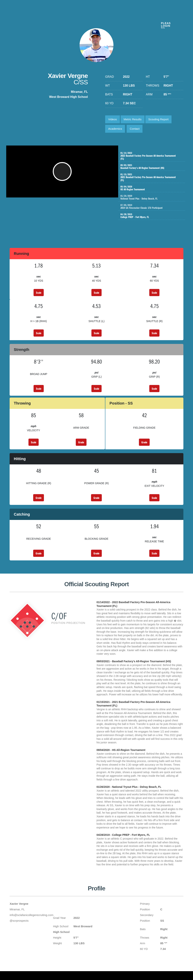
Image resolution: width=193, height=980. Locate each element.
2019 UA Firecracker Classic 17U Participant (154, 207)
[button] (64, 173)
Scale (39, 293)
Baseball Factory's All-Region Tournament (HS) (150, 167)
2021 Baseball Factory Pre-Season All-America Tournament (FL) (150, 177)
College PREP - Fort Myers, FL (150, 216)
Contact (135, 129)
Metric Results (133, 119)
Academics (115, 129)
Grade (81, 442)
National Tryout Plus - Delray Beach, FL (154, 197)
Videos (113, 119)
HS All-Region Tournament (150, 188)
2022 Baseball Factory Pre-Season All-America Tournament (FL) (150, 156)
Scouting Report (159, 119)
